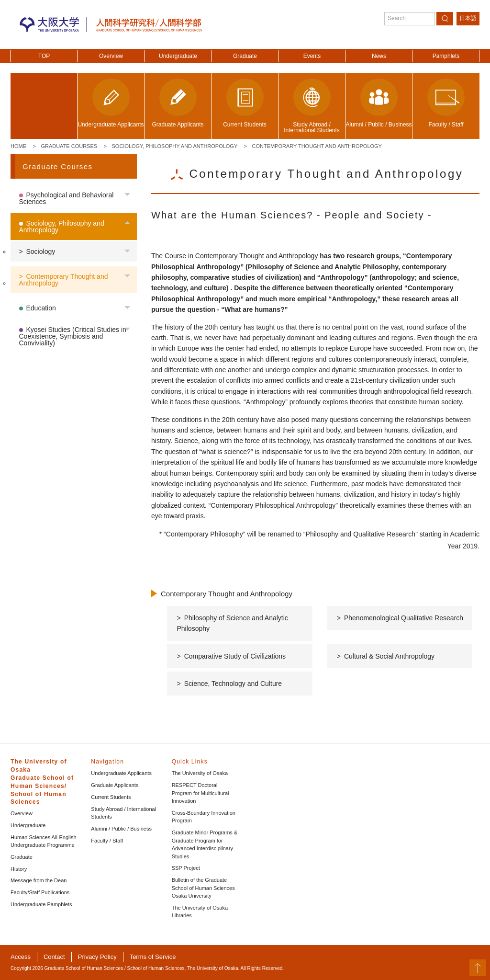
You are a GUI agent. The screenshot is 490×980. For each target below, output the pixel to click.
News (379, 56)
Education (41, 308)
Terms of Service (153, 957)
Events (312, 56)
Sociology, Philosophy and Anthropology (175, 146)
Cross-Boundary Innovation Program (204, 817)
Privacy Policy (97, 957)
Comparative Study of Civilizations (235, 656)
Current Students (111, 797)
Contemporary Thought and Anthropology (317, 146)
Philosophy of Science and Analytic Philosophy (233, 623)
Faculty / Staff (107, 841)
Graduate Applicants (115, 785)
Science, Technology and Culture (233, 684)
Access (21, 957)
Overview (111, 56)
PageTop (478, 968)
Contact (54, 957)
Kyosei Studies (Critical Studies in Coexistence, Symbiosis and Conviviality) (73, 336)
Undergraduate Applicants (121, 773)
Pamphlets (446, 56)
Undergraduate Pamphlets (41, 904)
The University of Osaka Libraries (200, 912)
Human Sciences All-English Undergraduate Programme (44, 841)
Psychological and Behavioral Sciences (67, 198)
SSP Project (186, 868)
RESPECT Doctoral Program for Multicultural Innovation (200, 793)
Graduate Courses (69, 146)
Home (18, 146)
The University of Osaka (200, 773)
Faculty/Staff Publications (40, 892)
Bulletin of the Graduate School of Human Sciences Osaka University (203, 888)
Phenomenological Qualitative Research (404, 618)
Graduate (245, 56)
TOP (44, 56)
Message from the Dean (39, 880)
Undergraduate (178, 56)
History (19, 869)
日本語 (468, 18)
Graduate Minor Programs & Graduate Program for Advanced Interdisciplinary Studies (205, 844)
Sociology (41, 251)
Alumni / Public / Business (121, 829)
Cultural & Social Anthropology (389, 656)
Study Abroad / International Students (123, 813)
